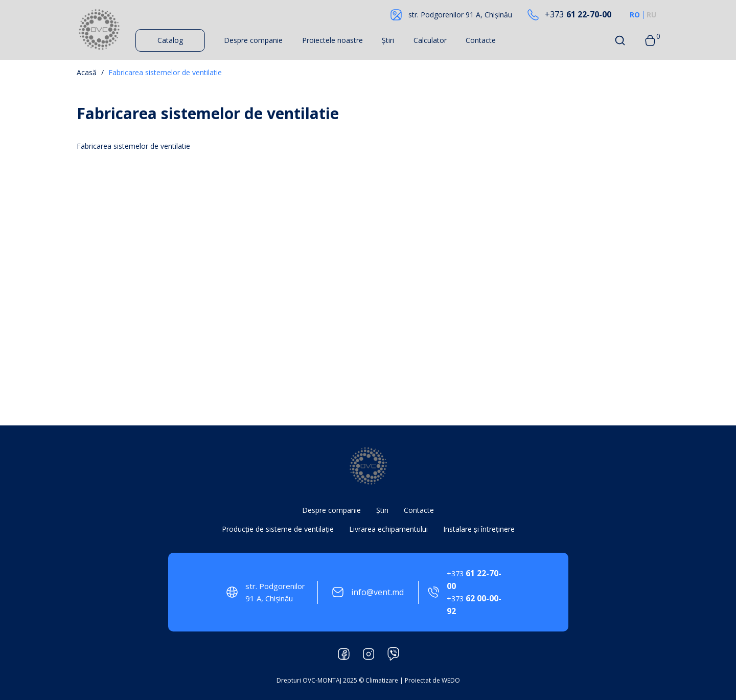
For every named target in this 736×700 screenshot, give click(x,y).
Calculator (430, 40)
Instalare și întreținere (479, 529)
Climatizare (382, 680)
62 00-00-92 (474, 605)
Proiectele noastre (332, 40)
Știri (388, 40)
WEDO (451, 680)
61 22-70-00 (578, 15)
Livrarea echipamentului (388, 529)
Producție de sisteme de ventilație (278, 529)
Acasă (87, 72)
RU (651, 15)
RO (635, 15)
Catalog (170, 40)
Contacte (481, 40)
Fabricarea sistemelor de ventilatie (165, 72)
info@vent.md (377, 592)
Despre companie (253, 40)
